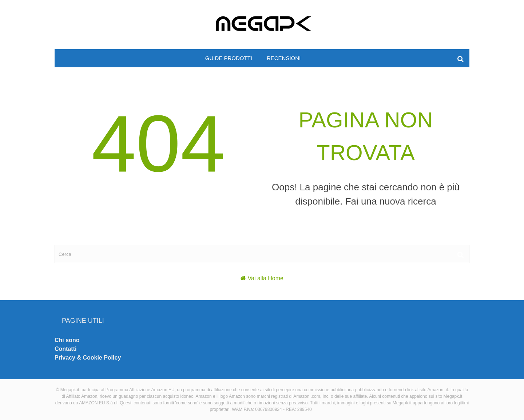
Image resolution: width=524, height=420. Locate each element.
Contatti (65, 349)
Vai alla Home (266, 278)
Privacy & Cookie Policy (88, 358)
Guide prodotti (229, 58)
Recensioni (284, 58)
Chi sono (67, 340)
